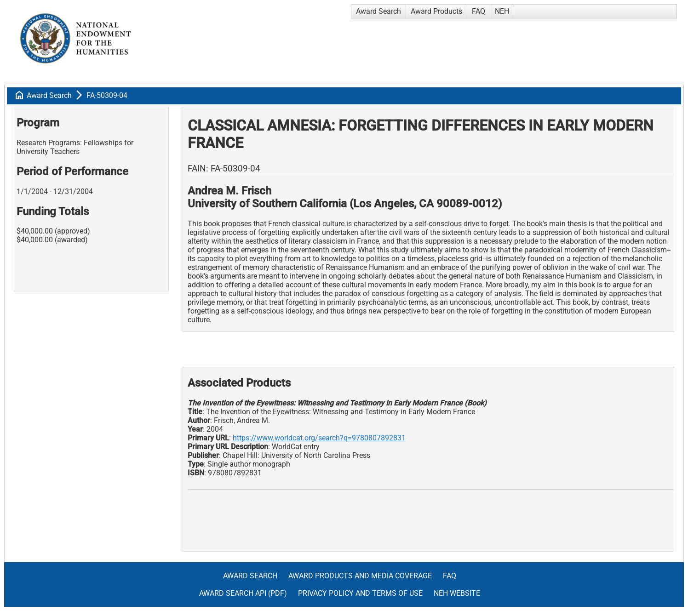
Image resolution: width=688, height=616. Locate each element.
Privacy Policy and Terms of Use (360, 593)
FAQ (479, 11)
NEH (502, 11)
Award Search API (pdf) (243, 593)
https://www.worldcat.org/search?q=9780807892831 (319, 438)
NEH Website (457, 593)
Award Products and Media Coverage (360, 576)
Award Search (378, 11)
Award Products (436, 11)
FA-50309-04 (107, 95)
